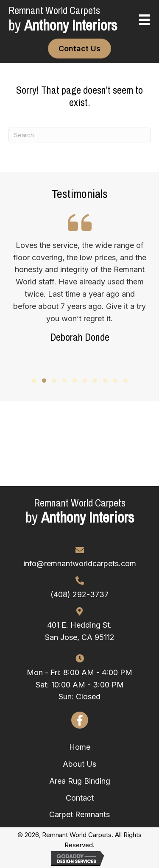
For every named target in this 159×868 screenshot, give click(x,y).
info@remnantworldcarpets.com (80, 563)
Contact (80, 798)
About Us (79, 764)
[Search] (79, 135)
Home (80, 747)
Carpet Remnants (79, 814)
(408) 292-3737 (79, 594)
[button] (34, 381)
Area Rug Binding (80, 781)
